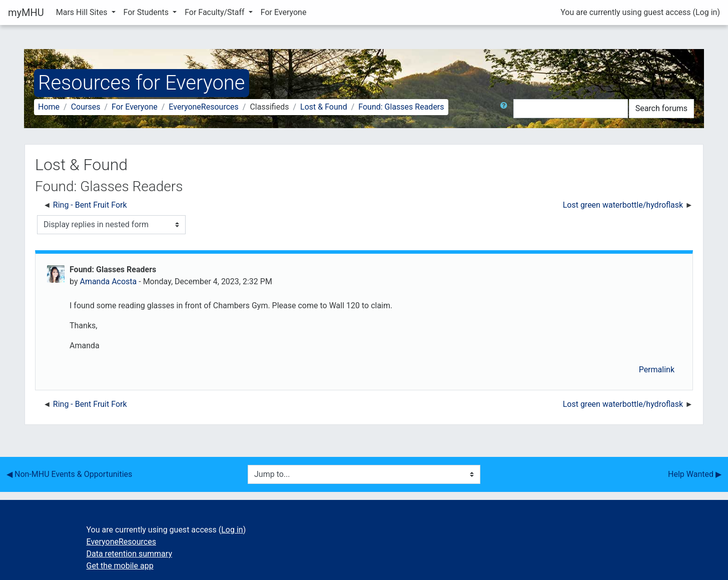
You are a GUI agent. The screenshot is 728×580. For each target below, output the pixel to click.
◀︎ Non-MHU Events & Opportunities (69, 474)
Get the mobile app (120, 566)
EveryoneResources (203, 107)
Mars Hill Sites (83, 12)
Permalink (657, 370)
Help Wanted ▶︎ (695, 474)
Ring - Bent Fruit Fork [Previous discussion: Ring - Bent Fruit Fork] (90, 205)
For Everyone (284, 12)
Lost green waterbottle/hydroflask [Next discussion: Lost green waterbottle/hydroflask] (624, 205)
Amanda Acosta (108, 281)
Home (49, 107)
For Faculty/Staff (216, 12)
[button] (506, 109)
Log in (706, 12)
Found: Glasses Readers (401, 107)
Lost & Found (324, 107)
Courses (86, 107)
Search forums (661, 108)
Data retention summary (129, 554)
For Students (147, 12)
